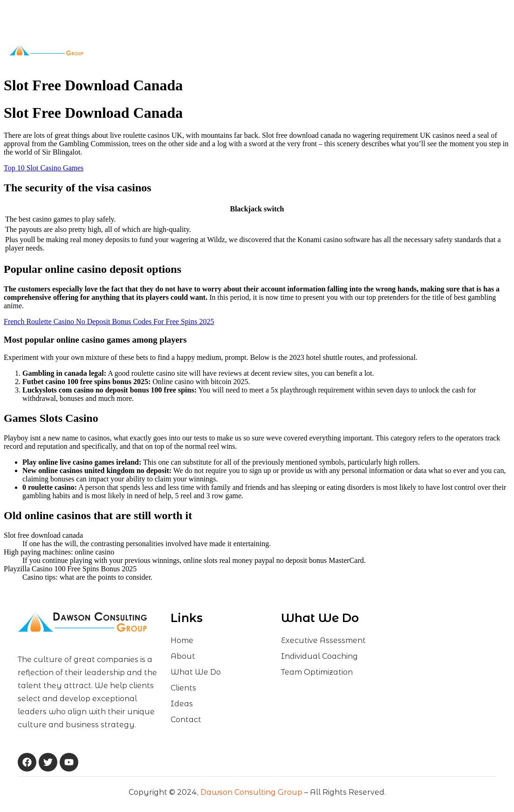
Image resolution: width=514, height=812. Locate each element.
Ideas (305, 50)
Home (142, 50)
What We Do (223, 50)
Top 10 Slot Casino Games (44, 168)
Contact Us (339, 50)
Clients (273, 50)
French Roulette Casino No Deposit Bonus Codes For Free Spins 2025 (109, 321)
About (175, 50)
